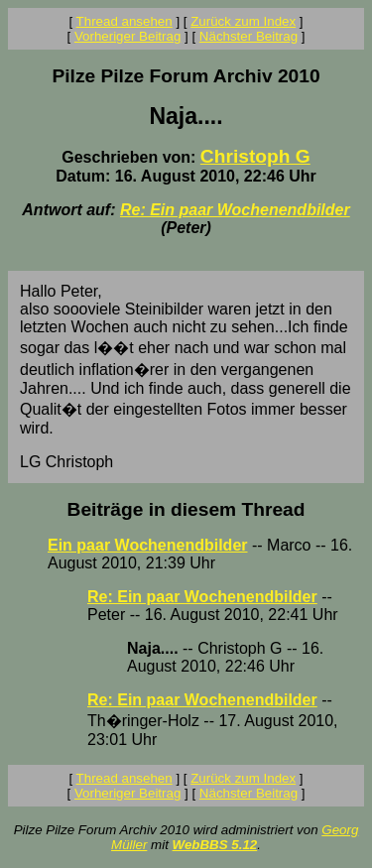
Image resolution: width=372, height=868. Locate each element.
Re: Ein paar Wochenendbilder (235, 210)
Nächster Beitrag (248, 36)
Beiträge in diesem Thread (186, 509)
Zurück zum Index (243, 21)
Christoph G (255, 156)
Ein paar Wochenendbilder (148, 545)
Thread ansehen (124, 21)
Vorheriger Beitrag (127, 36)
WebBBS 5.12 (215, 845)
